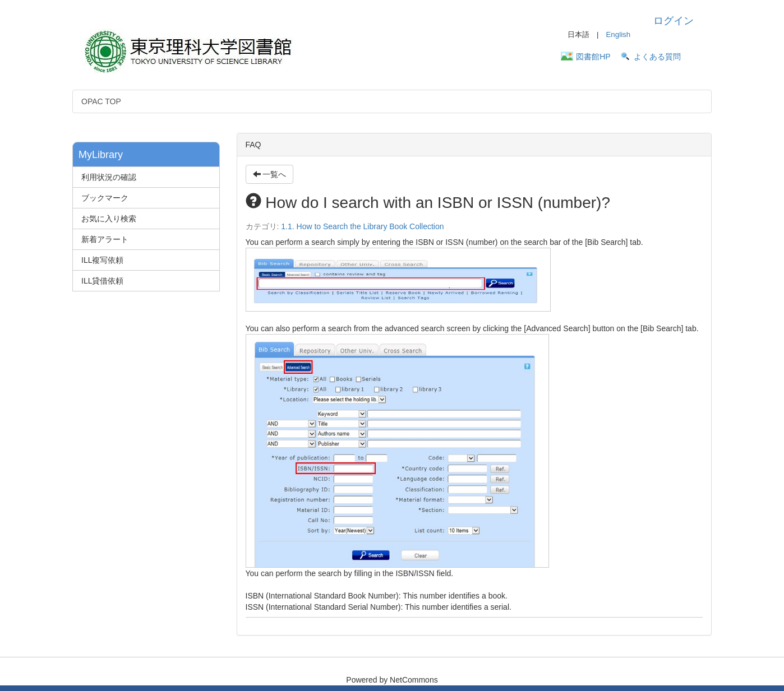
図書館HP (593, 57)
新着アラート (105, 239)
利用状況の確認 (109, 177)
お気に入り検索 (109, 219)
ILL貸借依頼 (102, 281)
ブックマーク (105, 198)
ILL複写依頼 (102, 260)
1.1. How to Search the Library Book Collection (362, 226)
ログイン (674, 21)
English (618, 34)
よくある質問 (657, 57)
